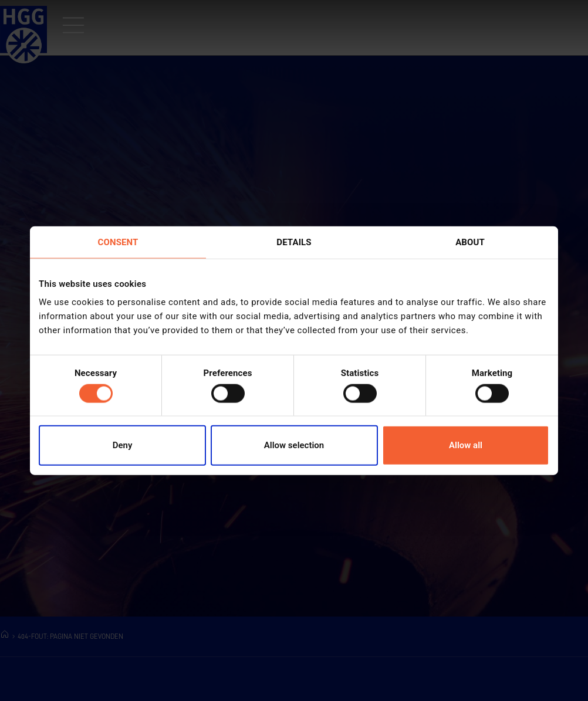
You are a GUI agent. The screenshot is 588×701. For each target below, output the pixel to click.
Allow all (466, 445)
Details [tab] (294, 242)
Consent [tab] (118, 242)
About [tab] (470, 242)
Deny (123, 445)
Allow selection (294, 445)
